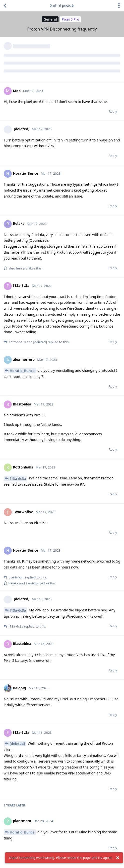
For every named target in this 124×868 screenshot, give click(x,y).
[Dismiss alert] (118, 858)
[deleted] (17, 744)
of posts (62, 6)
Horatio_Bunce (22, 371)
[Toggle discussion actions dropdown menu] (119, 6)
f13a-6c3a (18, 479)
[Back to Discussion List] (5, 6)
